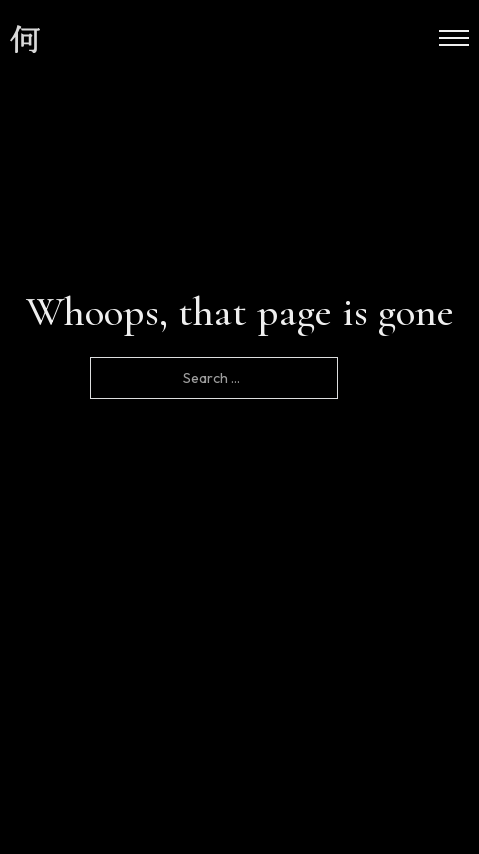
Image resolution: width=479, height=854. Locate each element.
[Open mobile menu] (454, 38)
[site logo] (25, 40)
